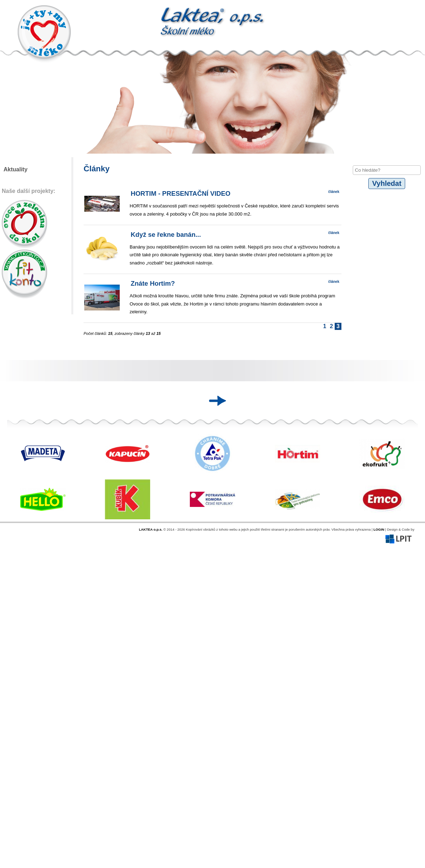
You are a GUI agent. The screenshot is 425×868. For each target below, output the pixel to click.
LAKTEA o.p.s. (151, 529)
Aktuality (16, 169)
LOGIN (379, 529)
